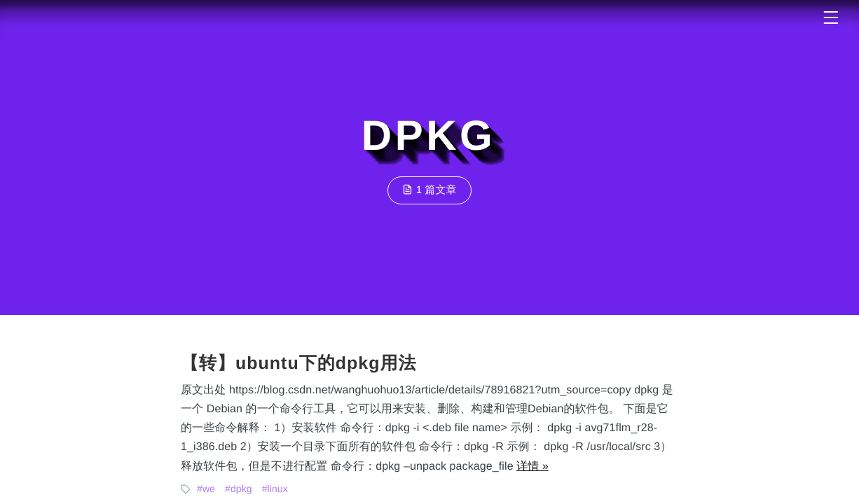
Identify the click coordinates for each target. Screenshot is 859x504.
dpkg (241, 489)
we (209, 489)
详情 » (532, 467)
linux (278, 489)
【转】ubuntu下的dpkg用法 (298, 363)
